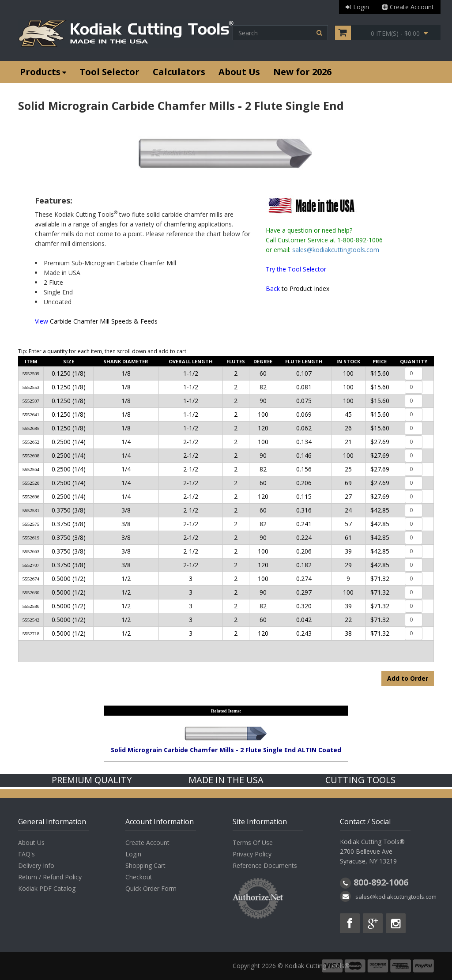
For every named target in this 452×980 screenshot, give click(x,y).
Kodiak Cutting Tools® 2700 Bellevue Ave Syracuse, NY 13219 (372, 851)
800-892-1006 (381, 882)
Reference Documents (265, 865)
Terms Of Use (253, 842)
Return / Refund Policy (50, 877)
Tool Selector (109, 72)
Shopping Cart (145, 865)
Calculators (179, 72)
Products (43, 72)
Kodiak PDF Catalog (47, 888)
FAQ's (26, 854)
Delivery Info (36, 865)
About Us (239, 72)
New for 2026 (302, 72)
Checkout (139, 877)
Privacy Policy (252, 854)
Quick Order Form (151, 888)
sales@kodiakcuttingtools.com (336, 250)
